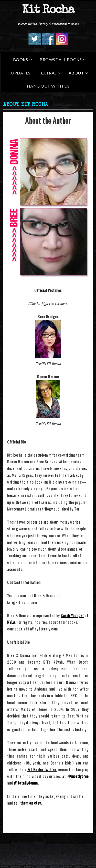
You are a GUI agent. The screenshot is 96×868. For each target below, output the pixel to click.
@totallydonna (26, 783)
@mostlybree (78, 776)
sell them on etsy (27, 803)
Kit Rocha (48, 10)
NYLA (11, 622)
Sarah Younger (72, 615)
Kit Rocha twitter (42, 769)
